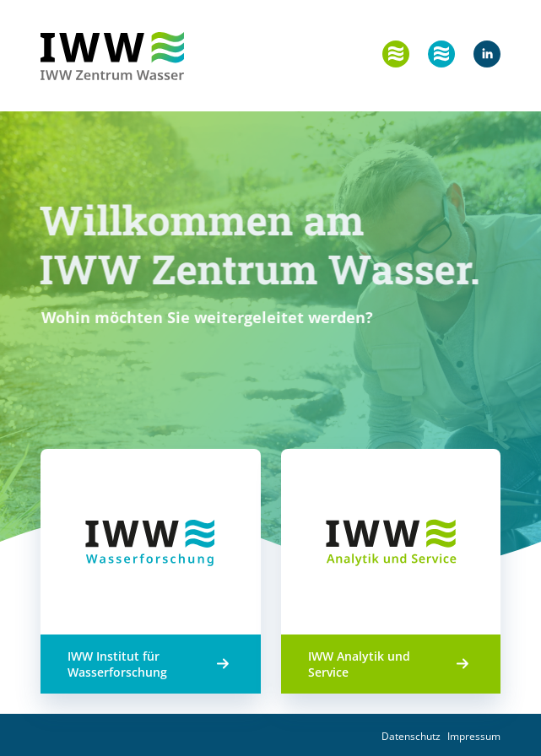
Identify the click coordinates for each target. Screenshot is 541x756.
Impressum (474, 736)
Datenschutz (411, 736)
